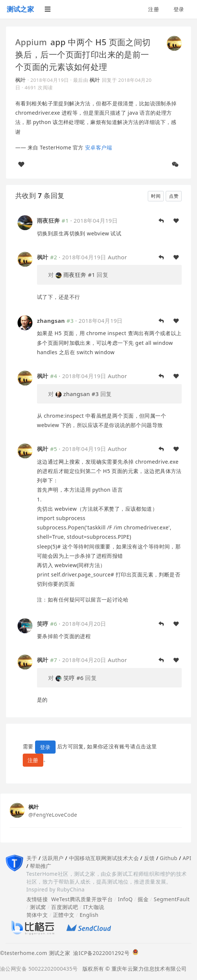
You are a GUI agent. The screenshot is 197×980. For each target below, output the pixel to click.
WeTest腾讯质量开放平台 (82, 899)
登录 (179, 9)
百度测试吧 (65, 907)
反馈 (149, 858)
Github (168, 858)
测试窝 (38, 907)
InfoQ (125, 899)
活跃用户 (53, 858)
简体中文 (37, 915)
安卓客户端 (98, 147)
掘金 (143, 899)
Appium (31, 42)
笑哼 (43, 624)
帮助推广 (41, 866)
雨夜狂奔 (49, 220)
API (187, 858)
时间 (156, 196)
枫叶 (21, 80)
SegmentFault (172, 899)
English (89, 915)
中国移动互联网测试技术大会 (104, 858)
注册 (154, 9)
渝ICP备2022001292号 (100, 953)
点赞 (174, 196)
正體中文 (64, 915)
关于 (32, 858)
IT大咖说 (94, 907)
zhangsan (51, 321)
